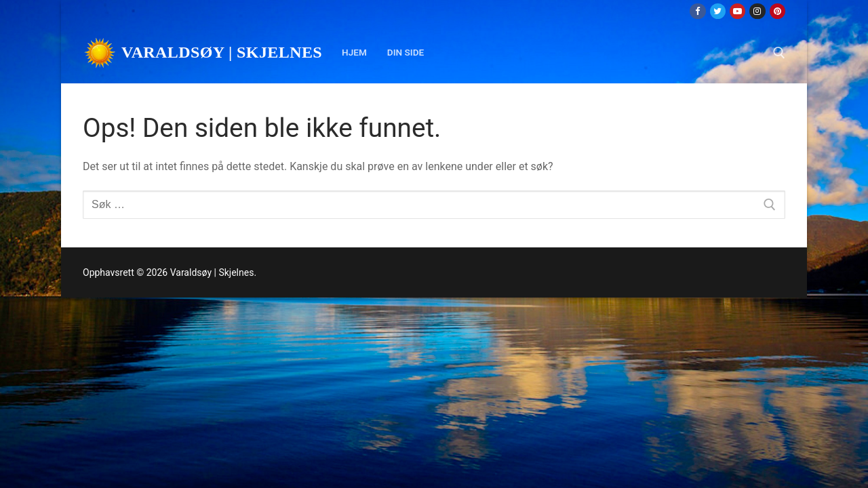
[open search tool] (779, 53)
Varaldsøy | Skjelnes (222, 52)
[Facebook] (697, 11)
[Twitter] (718, 11)
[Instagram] (757, 11)
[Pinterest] (777, 11)
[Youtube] (737, 11)
